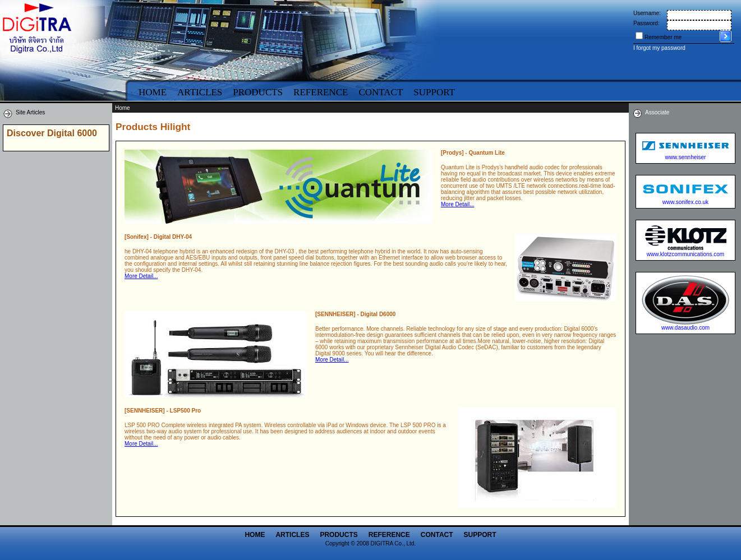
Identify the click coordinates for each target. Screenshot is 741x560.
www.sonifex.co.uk (685, 202)
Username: (647, 13)
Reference (321, 92)
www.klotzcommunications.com (685, 254)
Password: (646, 23)
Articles (200, 92)
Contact (381, 92)
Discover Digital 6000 (52, 133)
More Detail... (457, 204)
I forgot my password (659, 48)
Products (258, 92)
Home (153, 92)
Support (434, 92)
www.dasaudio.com (685, 328)
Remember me (663, 37)
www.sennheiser (686, 157)
